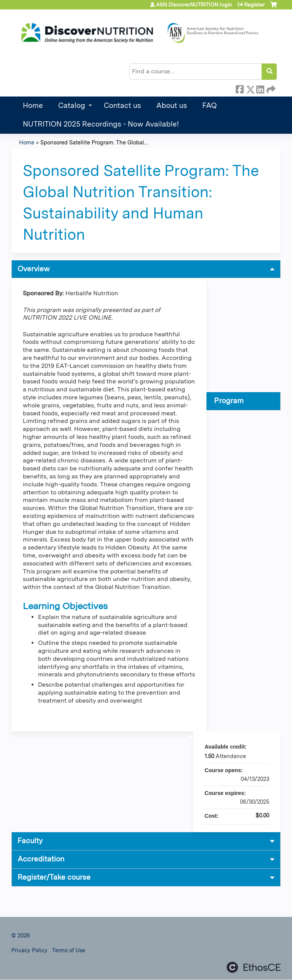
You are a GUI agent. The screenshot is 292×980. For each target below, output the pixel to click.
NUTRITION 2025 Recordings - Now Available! (101, 124)
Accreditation (41, 859)
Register (254, 5)
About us (172, 105)
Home (33, 105)
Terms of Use (69, 950)
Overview (34, 269)
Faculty (30, 841)
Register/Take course (54, 877)
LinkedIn (260, 88)
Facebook (240, 88)
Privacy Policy (29, 950)
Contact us (122, 105)
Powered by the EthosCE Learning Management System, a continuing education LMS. (254, 967)
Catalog (72, 105)
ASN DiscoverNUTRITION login (194, 5)
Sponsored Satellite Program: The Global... (94, 142)
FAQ (209, 105)
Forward (270, 88)
